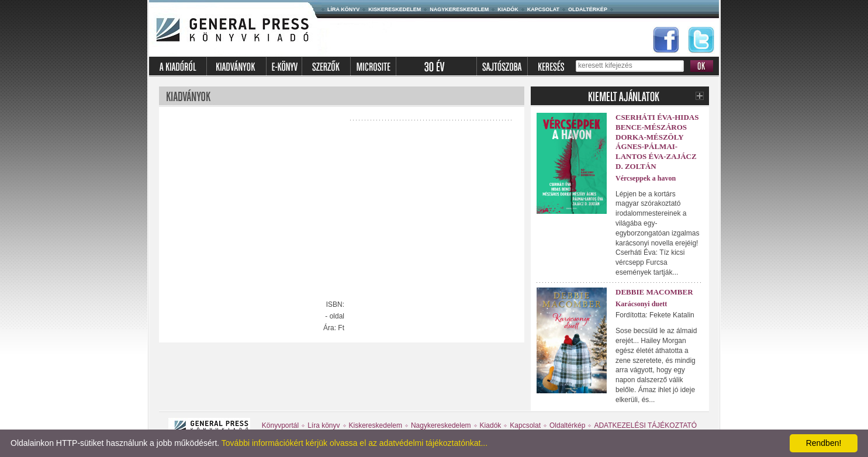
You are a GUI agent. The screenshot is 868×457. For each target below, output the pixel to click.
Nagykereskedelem (459, 9)
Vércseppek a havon (646, 178)
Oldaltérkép (588, 9)
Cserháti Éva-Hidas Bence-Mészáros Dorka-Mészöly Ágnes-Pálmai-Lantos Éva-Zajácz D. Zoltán (657, 142)
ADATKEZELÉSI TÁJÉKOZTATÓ (645, 425)
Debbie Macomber (654, 292)
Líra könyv (343, 9)
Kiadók (508, 9)
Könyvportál (280, 425)
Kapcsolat (543, 9)
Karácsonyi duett (641, 304)
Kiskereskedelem (395, 9)
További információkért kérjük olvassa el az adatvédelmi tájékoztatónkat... (355, 443)
